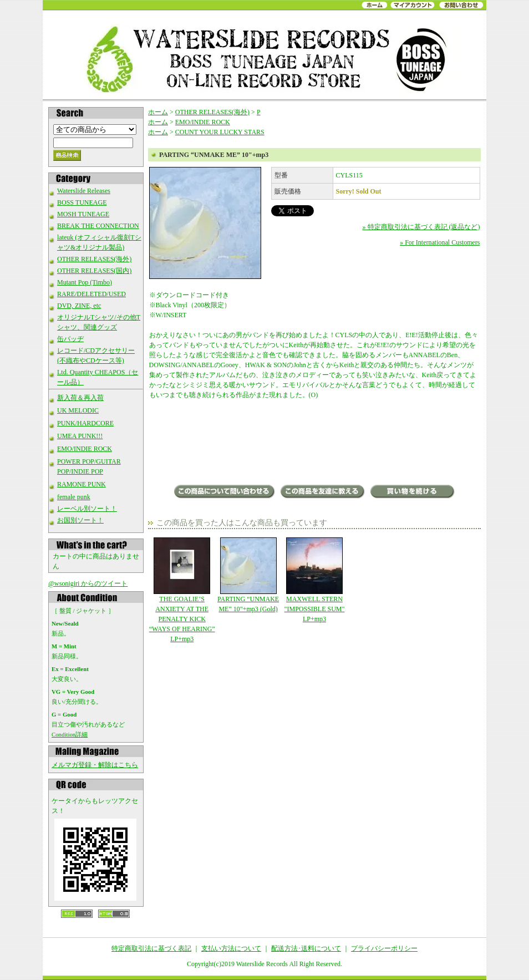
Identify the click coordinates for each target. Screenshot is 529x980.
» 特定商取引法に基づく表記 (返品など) (421, 227)
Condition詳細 (70, 734)
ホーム (158, 112)
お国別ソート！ (80, 520)
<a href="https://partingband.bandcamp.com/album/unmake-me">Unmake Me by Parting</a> (315, 443)
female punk (74, 497)
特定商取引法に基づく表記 (151, 948)
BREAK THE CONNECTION (98, 226)
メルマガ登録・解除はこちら (95, 765)
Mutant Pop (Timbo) (85, 282)
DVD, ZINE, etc (79, 306)
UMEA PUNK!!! (80, 436)
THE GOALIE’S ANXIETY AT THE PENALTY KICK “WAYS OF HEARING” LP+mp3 (182, 590)
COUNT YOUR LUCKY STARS (220, 132)
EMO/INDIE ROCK (85, 449)
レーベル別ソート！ (87, 509)
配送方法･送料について (306, 948)
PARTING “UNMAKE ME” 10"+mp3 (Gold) (248, 575)
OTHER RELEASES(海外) (94, 259)
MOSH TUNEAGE (83, 214)
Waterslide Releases (84, 191)
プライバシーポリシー (384, 948)
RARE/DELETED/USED (91, 294)
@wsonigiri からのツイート (88, 583)
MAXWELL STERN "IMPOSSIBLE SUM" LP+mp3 (314, 580)
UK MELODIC (78, 410)
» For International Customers (440, 242)
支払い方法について (231, 948)
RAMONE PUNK (82, 484)
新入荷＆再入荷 (80, 398)
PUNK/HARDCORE (85, 423)
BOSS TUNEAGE (82, 202)
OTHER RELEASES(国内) (94, 271)
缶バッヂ (70, 339)
